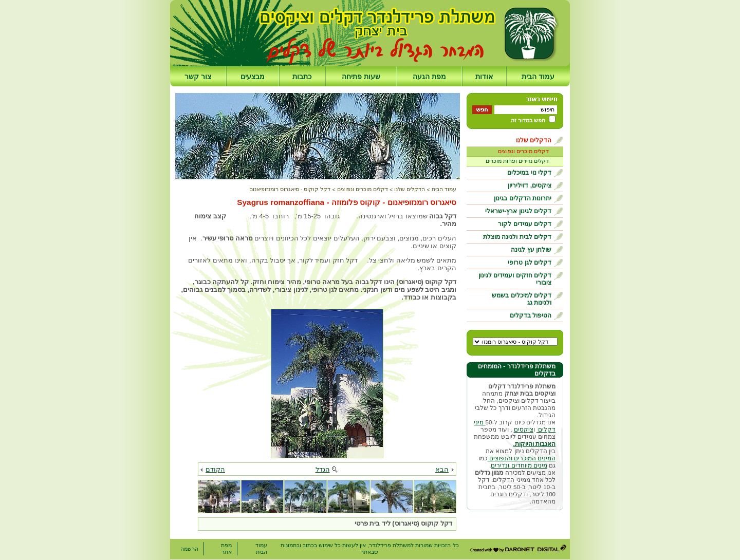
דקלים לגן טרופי (530, 263)
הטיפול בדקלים (531, 315)
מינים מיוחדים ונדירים (519, 465)
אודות (484, 77)
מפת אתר (226, 548)
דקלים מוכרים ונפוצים (523, 151)
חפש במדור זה (528, 120)
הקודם (215, 469)
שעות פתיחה (361, 77)
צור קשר (198, 77)
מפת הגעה (429, 77)
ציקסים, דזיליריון (530, 185)
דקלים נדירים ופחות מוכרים (517, 161)
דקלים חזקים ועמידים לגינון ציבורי (515, 279)
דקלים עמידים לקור (525, 224)
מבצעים (253, 77)
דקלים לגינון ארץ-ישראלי (518, 211)
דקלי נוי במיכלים (529, 173)
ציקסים (524, 430)
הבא (442, 469)
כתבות (302, 77)
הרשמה (189, 549)
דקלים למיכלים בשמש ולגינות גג (522, 299)
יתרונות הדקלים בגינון (523, 198)
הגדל (323, 469)
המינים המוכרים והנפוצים (521, 458)
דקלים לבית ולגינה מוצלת (517, 237)
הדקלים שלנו (534, 140)
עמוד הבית (538, 77)
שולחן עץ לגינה (531, 250)
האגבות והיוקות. (534, 444)
